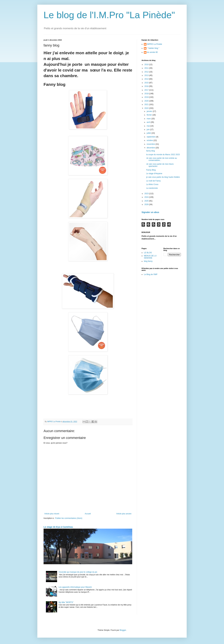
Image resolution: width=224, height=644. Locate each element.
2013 (147, 75)
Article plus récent (52, 514)
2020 (147, 101)
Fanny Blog (151, 170)
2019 (147, 97)
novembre (151, 144)
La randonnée (152, 188)
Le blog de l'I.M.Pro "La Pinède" (109, 15)
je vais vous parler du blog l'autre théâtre (163, 177)
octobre (150, 140)
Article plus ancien (124, 514)
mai (148, 126)
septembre (151, 137)
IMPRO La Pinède (155, 44)
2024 (147, 197)
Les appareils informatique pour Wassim (75, 587)
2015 (147, 83)
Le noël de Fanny (153, 181)
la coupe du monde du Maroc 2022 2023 (163, 155)
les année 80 (152, 52)
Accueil (88, 514)
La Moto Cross (152, 184)
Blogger (123, 630)
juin (148, 130)
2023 (147, 194)
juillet (149, 133)
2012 (147, 72)
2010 (147, 65)
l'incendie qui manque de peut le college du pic (78, 572)
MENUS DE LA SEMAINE (150, 257)
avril (149, 122)
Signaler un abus (150, 212)
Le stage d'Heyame (154, 174)
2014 (147, 79)
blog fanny (148, 261)
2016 (147, 86)
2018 (147, 94)
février (150, 115)
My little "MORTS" (66, 602)
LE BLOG (148, 253)
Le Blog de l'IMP (151, 274)
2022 (147, 108)
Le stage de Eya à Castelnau (58, 527)
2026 (147, 204)
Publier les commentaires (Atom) (69, 518)
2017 (147, 90)
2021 (147, 104)
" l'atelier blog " (153, 48)
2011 (147, 68)
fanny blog (150, 151)
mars (149, 119)
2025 (147, 201)
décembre (151, 148)
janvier (150, 111)
